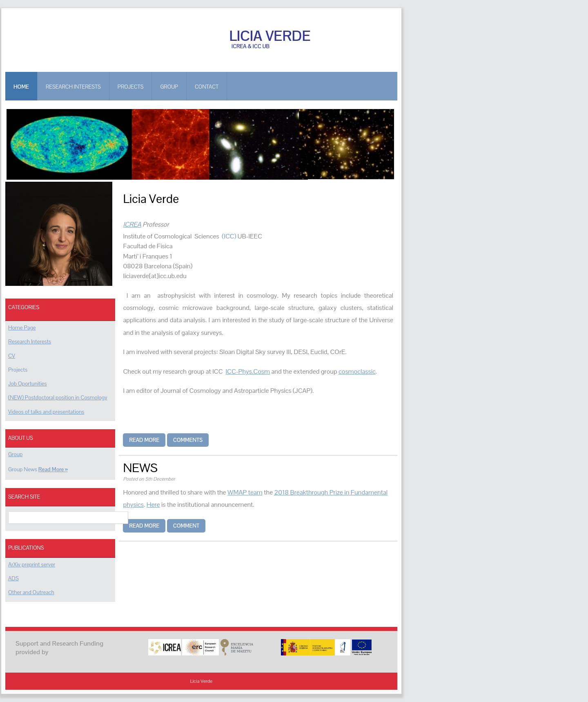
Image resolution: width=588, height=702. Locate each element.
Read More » (53, 469)
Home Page (22, 328)
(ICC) (229, 236)
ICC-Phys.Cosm (248, 371)
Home (21, 87)
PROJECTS (131, 87)
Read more (144, 440)
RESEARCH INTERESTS (73, 87)
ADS (13, 578)
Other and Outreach (31, 592)
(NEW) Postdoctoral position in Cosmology (58, 398)
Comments (188, 440)
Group (15, 454)
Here (153, 505)
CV (12, 356)
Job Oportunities (28, 384)
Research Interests (30, 342)
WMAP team (245, 492)
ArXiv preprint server (32, 565)
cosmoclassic (357, 371)
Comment (186, 526)
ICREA (132, 224)
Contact (207, 87)
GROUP (169, 87)
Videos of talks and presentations (46, 412)
